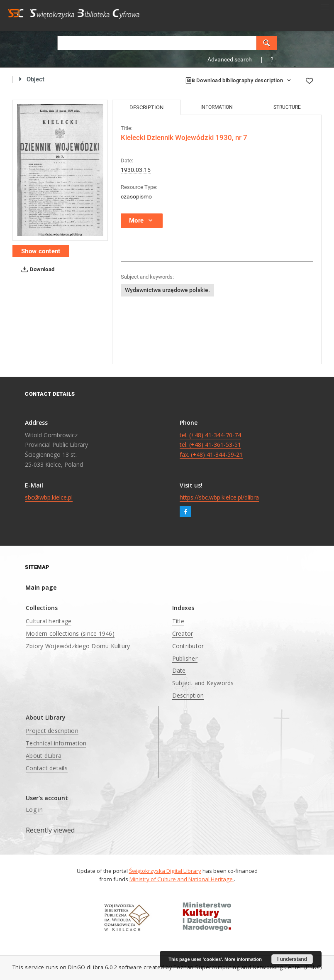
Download (36, 269)
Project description (52, 731)
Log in (34, 810)
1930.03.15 (136, 170)
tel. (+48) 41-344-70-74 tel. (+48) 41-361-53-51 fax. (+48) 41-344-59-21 (211, 445)
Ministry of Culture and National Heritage (182, 879)
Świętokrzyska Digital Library (165, 871)
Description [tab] (146, 107)
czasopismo (136, 196)
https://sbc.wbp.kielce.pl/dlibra (219, 497)
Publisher (185, 658)
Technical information (56, 743)
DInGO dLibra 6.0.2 (93, 967)
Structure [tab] (287, 107)
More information (243, 959)
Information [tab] (217, 107)
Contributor (188, 646)
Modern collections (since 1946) (70, 633)
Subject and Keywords (203, 683)
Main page (41, 587)
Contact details (47, 768)
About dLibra (44, 756)
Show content (41, 251)
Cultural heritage (49, 621)
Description (188, 695)
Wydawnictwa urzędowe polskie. (167, 290)
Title (178, 621)
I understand (292, 959)
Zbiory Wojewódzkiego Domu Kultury (78, 646)
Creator (183, 633)
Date (179, 670)
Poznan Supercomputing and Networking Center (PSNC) (248, 967)
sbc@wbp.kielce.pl (49, 497)
